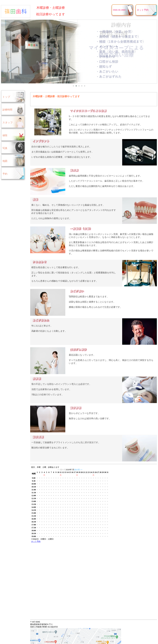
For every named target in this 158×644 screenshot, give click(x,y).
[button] (73, 86)
